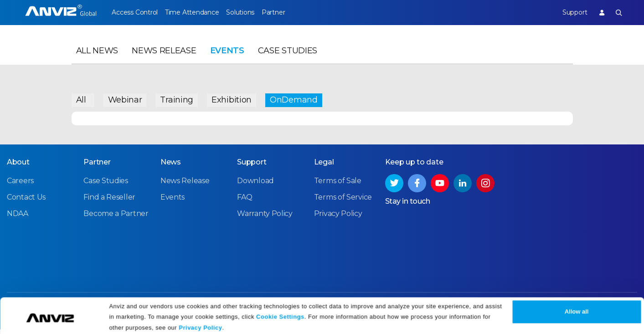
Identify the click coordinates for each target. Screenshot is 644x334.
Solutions (252, 12)
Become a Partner (116, 218)
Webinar (125, 98)
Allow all (577, 308)
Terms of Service (343, 202)
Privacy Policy (200, 324)
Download (255, 186)
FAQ (245, 202)
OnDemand (294, 98)
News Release (164, 57)
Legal (324, 167)
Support (568, 12)
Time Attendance (198, 12)
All (81, 98)
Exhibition (232, 98)
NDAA (18, 218)
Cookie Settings (280, 312)
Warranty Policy (265, 218)
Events (227, 57)
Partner (292, 12)
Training (177, 98)
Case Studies (288, 57)
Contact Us (26, 202)
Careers (20, 186)
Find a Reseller (109, 202)
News (171, 167)
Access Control (134, 12)
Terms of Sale (338, 186)
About (18, 167)
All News (97, 57)
